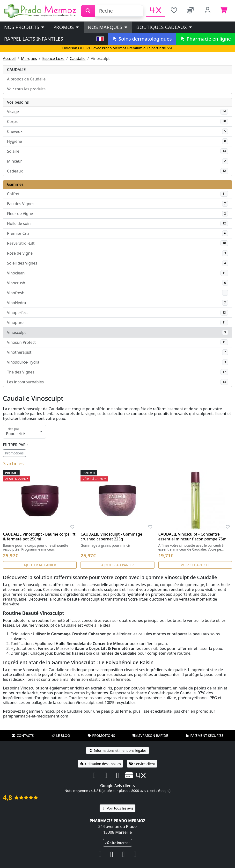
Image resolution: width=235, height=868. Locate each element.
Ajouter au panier (40, 565)
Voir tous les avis (117, 808)
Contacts (23, 735)
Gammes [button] (15, 184)
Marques (29, 58)
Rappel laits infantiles (34, 39)
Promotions (14, 453)
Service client (142, 764)
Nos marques (108, 27)
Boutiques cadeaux (165, 27)
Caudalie (78, 58)
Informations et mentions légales (117, 750)
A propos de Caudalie (26, 79)
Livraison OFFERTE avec (117, 48)
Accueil (9, 58)
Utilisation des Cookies (101, 764)
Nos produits (25, 27)
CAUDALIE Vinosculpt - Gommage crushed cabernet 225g (111, 537)
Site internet (117, 843)
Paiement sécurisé (204, 735)
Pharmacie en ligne (206, 39)
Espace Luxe (53, 58)
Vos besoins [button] (18, 102)
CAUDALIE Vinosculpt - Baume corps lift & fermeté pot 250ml (39, 537)
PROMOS (66, 27)
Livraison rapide (150, 735)
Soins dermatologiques (142, 39)
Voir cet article (195, 565)
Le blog (60, 735)
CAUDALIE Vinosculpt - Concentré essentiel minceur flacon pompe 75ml (193, 537)
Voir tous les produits (26, 89)
